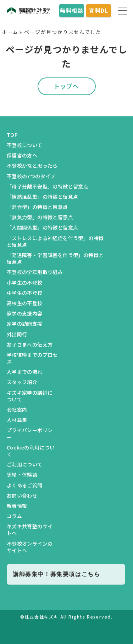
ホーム (10, 32)
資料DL (99, 10)
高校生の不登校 (25, 303)
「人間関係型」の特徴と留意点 (43, 227)
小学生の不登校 (25, 283)
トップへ (66, 86)
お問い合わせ (22, 495)
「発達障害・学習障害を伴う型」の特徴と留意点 (55, 258)
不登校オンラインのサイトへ (30, 547)
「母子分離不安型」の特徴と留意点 (48, 186)
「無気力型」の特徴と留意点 (40, 217)
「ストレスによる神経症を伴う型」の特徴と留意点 (55, 241)
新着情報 (17, 506)
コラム (14, 516)
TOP (12, 135)
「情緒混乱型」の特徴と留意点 (43, 197)
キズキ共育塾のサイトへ (30, 530)
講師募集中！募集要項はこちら (56, 574)
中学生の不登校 (25, 293)
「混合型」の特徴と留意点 (37, 207)
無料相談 (72, 10)
